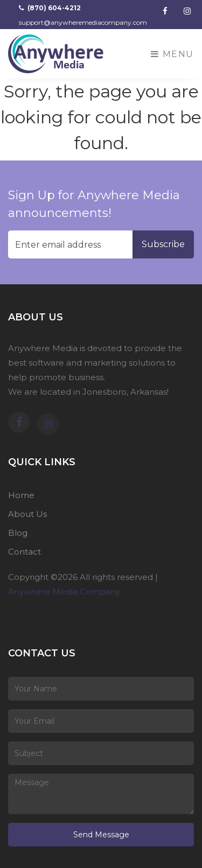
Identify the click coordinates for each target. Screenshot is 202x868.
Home (21, 495)
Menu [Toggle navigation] (172, 54)
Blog (18, 533)
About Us (27, 514)
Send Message (101, 835)
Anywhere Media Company (64, 591)
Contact (25, 552)
